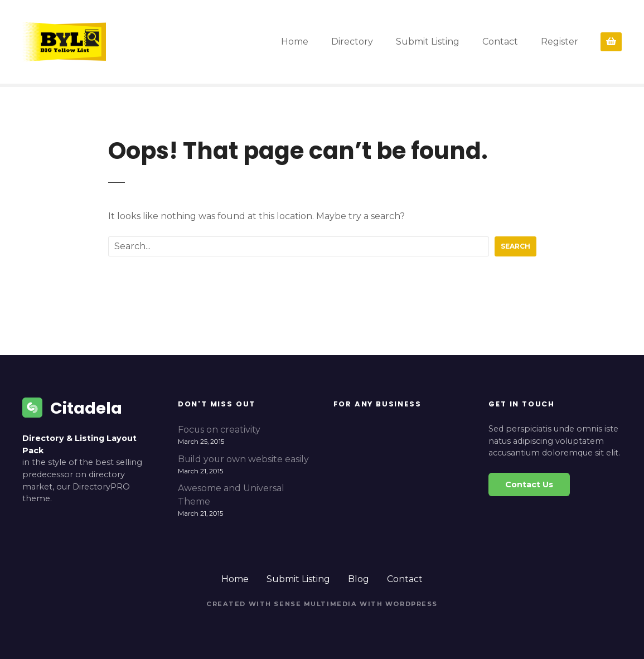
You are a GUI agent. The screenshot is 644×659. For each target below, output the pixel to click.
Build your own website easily (243, 459)
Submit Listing (428, 42)
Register (560, 42)
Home (295, 42)
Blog (359, 579)
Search (515, 246)
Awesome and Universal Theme (231, 495)
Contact (500, 42)
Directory (352, 42)
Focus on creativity (219, 430)
